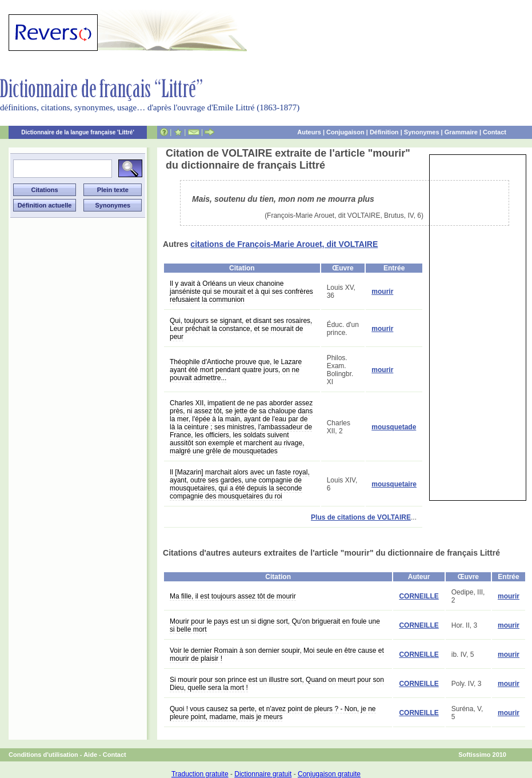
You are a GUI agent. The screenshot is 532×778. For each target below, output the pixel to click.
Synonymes (422, 132)
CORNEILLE (419, 596)
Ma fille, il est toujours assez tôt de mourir (233, 596)
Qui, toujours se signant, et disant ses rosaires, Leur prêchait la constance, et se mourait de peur (241, 329)
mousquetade (394, 427)
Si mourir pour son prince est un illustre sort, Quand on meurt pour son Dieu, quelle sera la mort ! (277, 684)
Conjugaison (345, 132)
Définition (384, 132)
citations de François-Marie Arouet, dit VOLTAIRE (284, 244)
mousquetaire (394, 484)
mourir (382, 292)
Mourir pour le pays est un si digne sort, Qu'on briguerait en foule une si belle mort (275, 625)
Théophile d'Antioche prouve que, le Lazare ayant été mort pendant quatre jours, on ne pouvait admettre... (236, 370)
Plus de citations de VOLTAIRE (361, 517)
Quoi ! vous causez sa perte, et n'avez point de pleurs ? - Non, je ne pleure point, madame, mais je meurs (273, 713)
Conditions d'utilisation (43, 755)
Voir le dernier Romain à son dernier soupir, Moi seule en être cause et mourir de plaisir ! (277, 655)
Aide (90, 755)
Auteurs (309, 132)
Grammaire (461, 132)
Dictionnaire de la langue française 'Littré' (78, 132)
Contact (495, 132)
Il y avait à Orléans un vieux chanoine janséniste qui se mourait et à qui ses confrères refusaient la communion (241, 292)
